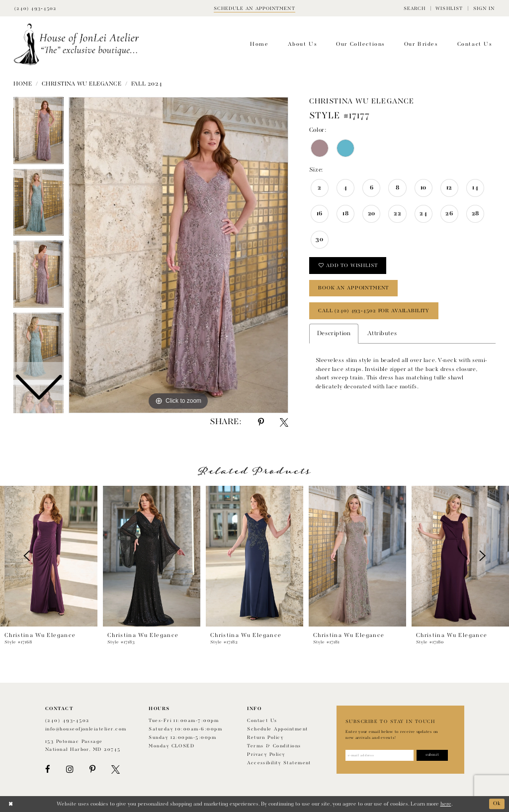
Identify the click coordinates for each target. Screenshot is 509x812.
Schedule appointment (277, 729)
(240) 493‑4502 (67, 721)
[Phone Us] (35, 8)
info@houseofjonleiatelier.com (86, 729)
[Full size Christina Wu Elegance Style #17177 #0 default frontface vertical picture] (178, 255)
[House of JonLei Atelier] (76, 45)
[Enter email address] (380, 755)
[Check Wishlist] (449, 8)
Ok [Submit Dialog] (497, 804)
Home (23, 84)
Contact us (262, 721)
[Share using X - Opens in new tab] (284, 422)
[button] (415, 8)
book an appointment (353, 288)
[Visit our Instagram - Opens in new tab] (70, 769)
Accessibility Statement (279, 763)
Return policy (265, 738)
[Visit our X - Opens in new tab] (116, 769)
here (446, 804)
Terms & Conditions (274, 746)
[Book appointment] (254, 8)
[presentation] (49, 556)
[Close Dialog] (11, 804)
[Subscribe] (432, 755)
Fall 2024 (147, 84)
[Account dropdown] (484, 8)
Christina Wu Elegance (82, 84)
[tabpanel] (178, 255)
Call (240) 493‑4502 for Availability (374, 311)
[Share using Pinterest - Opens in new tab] (261, 422)
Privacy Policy (266, 755)
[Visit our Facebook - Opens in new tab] (48, 769)
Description (334, 334)
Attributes (382, 334)
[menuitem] (415, 8)
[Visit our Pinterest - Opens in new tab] (92, 769)
